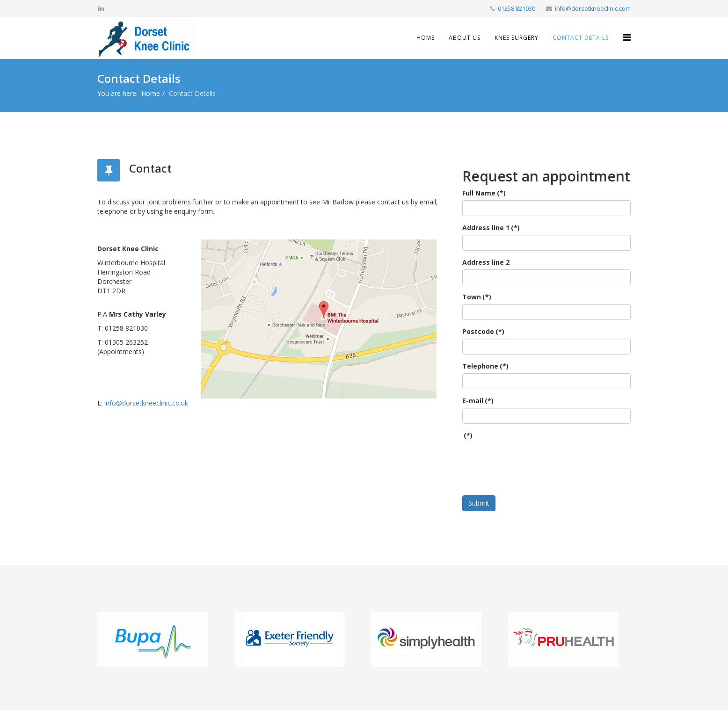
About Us (465, 38)
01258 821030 (517, 9)
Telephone (485, 366)
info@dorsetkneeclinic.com (593, 9)
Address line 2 (486, 262)
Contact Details (581, 38)
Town (477, 297)
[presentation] (533, 461)
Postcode (483, 331)
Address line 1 (491, 228)
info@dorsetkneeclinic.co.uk (146, 403)
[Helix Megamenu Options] (627, 37)
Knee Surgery (517, 38)
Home (426, 38)
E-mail (478, 401)
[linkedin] (101, 8)
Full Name (484, 193)
